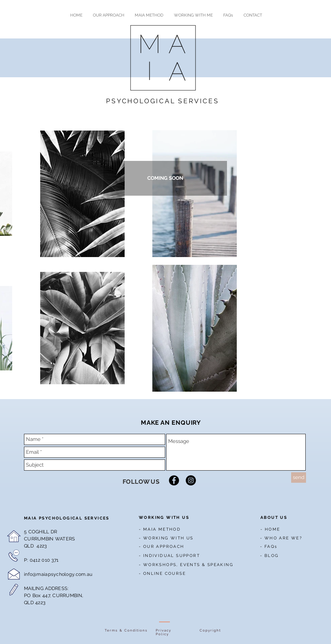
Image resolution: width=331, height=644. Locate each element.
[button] (165, 178)
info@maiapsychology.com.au (58, 574)
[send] (299, 478)
